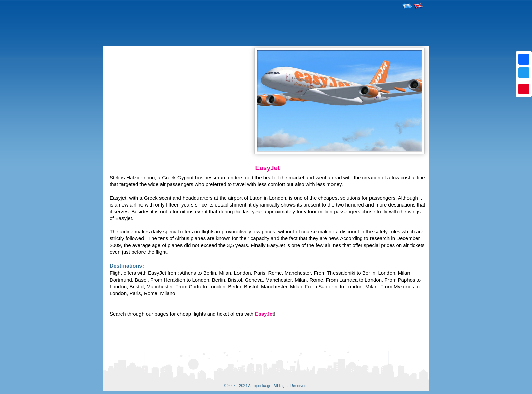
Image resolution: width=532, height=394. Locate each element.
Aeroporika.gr (259, 386)
